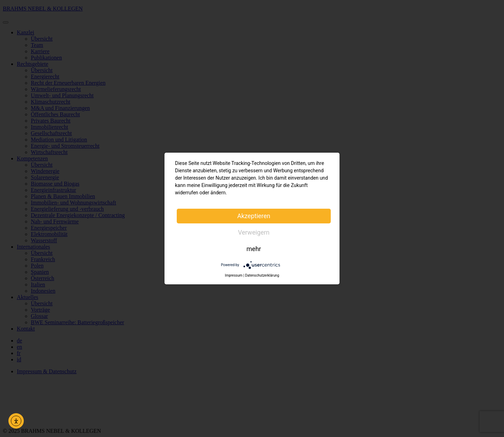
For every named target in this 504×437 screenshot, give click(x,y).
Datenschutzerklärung (262, 275)
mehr (254, 249)
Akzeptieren (254, 216)
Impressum (233, 275)
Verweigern (254, 232)
